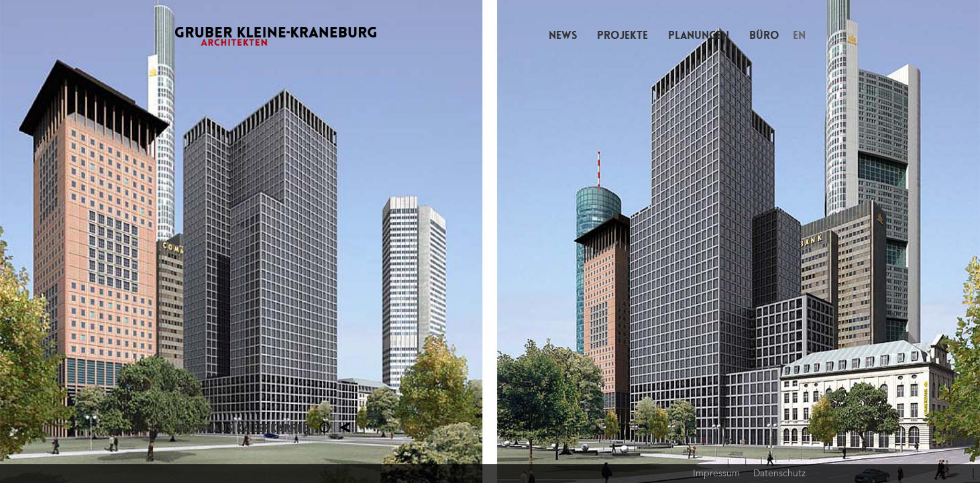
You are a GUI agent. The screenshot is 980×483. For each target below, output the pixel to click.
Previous (245, 241)
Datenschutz (779, 473)
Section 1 (325, 427)
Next (736, 241)
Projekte (622, 35)
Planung (345, 427)
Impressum (716, 473)
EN (799, 35)
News (563, 35)
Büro (764, 35)
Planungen (699, 35)
